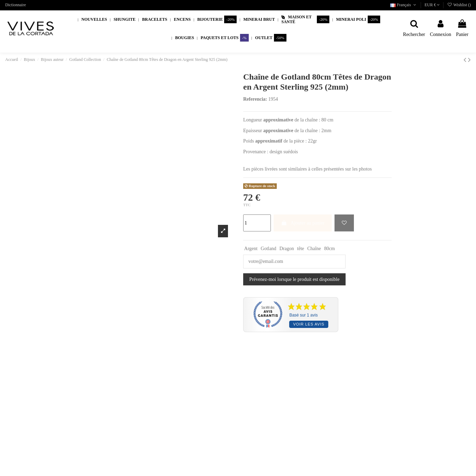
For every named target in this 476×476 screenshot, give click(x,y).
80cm (329, 249)
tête (301, 249)
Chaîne (314, 249)
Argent (251, 249)
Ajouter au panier (303, 223)
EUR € (432, 5)
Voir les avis (309, 324)
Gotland (269, 249)
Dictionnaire (16, 5)
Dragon (287, 249)
